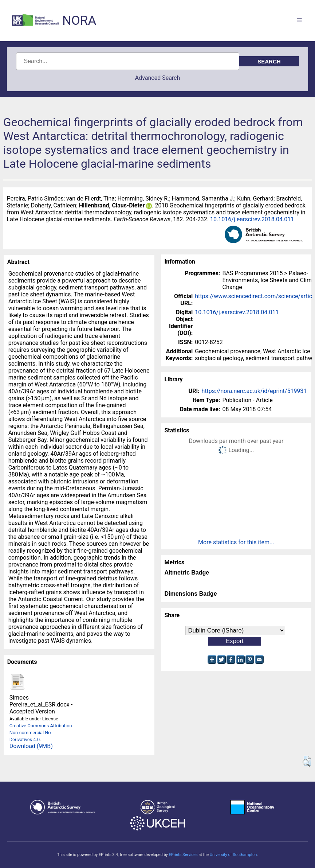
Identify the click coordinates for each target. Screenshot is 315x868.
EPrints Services (183, 855)
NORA (79, 21)
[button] (307, 761)
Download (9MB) (31, 746)
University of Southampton (233, 855)
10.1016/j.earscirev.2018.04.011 (252, 219)
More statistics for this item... (236, 542)
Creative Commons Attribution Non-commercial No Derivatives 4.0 (41, 733)
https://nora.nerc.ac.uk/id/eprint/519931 (254, 391)
